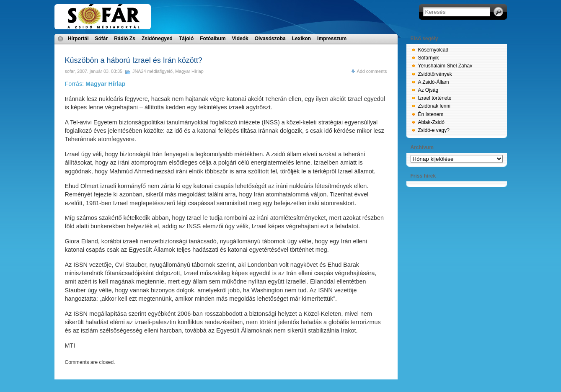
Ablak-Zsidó (431, 122)
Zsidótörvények (435, 74)
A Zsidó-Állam (434, 82)
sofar (70, 71)
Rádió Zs (125, 39)
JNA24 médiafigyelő (153, 71)
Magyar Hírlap (189, 71)
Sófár (102, 39)
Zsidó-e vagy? (434, 130)
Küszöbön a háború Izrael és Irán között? (134, 60)
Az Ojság (428, 90)
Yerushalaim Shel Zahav (445, 66)
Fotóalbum (213, 39)
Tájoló (186, 39)
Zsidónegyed (157, 39)
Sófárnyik (429, 58)
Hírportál (78, 39)
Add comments (372, 71)
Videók (240, 39)
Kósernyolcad (433, 50)
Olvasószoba (270, 39)
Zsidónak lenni (434, 106)
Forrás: (95, 84)
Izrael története (435, 98)
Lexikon (301, 39)
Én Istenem (431, 114)
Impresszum (332, 39)
